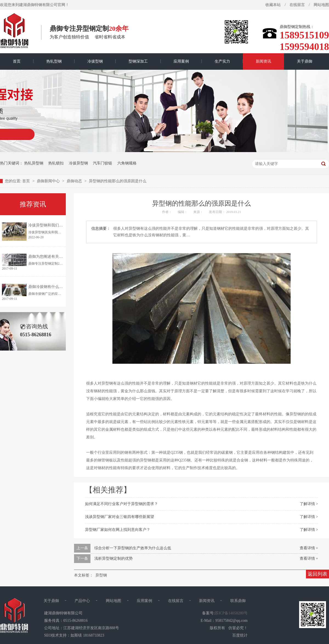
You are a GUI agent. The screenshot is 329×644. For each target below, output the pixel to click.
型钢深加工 (138, 61)
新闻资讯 (263, 61)
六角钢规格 (127, 163)
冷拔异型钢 (78, 163)
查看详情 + (309, 548)
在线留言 (297, 5)
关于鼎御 (305, 61)
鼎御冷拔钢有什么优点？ (49, 287)
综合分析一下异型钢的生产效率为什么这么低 (133, 548)
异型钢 (101, 575)
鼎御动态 (75, 181)
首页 (17, 61)
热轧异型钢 (34, 163)
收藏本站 (273, 5)
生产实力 (222, 61)
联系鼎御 (238, 601)
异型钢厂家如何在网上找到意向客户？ (118, 530)
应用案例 (181, 61)
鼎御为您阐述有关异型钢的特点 (55, 257)
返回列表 (317, 574)
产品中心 (82, 601)
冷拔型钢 (95, 61)
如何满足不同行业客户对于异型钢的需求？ (121, 504)
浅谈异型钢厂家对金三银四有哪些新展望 (120, 517)
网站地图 (114, 601)
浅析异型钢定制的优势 (114, 558)
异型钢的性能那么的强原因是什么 (118, 181)
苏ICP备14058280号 (231, 613)
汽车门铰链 (103, 163)
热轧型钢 (54, 61)
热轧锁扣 (56, 163)
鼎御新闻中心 (49, 181)
